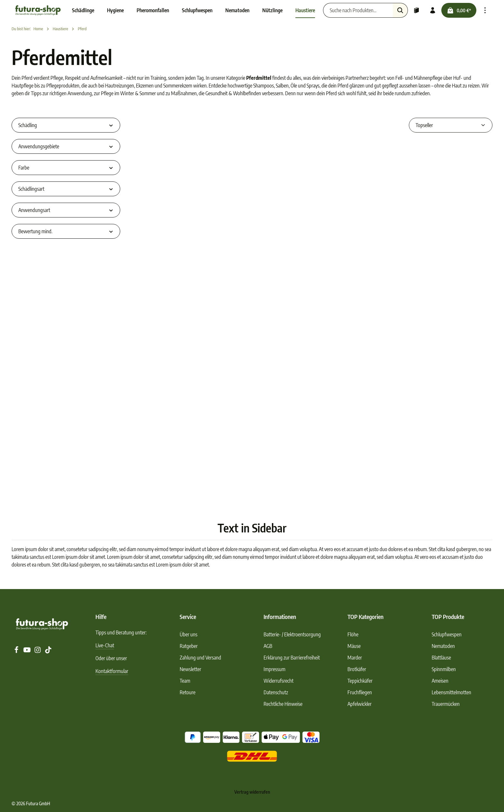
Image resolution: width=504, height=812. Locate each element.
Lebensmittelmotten (451, 692)
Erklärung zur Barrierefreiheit (292, 658)
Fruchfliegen (360, 692)
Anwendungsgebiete (66, 146)
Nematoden (443, 646)
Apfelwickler (360, 704)
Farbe (66, 168)
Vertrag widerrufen (252, 792)
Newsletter (190, 669)
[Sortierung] (451, 125)
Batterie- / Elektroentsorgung (292, 634)
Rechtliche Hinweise (283, 704)
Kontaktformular (112, 671)
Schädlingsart (66, 189)
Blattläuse (441, 658)
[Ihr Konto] (433, 10)
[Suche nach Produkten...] (358, 10)
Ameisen (440, 681)
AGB (268, 646)
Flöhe (353, 634)
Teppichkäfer (360, 681)
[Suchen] (400, 10)
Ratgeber (189, 646)
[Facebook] (17, 651)
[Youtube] (27, 651)
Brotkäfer (357, 669)
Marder (355, 658)
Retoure (188, 692)
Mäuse (354, 646)
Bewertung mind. (66, 231)
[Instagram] (38, 651)
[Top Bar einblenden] (485, 10)
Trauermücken (446, 704)
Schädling (66, 125)
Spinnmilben (444, 669)
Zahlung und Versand (200, 658)
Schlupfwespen (447, 634)
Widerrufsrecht (279, 681)
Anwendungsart (66, 210)
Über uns (189, 634)
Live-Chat (105, 645)
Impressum (274, 669)
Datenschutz (276, 692)
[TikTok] (48, 651)
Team (185, 681)
